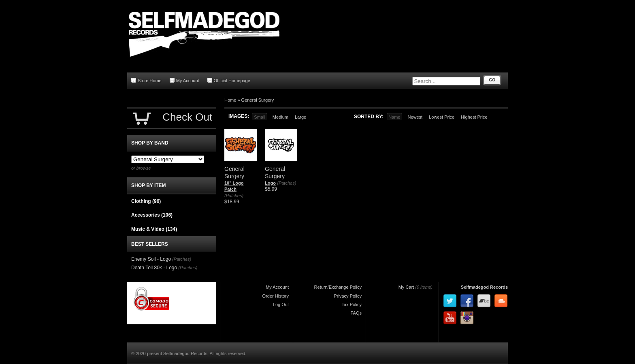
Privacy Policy (348, 296)
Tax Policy (352, 304)
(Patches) (234, 196)
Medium (280, 117)
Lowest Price (442, 117)
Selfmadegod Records (484, 287)
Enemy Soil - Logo (151, 259)
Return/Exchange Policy (338, 287)
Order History (276, 296)
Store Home (146, 80)
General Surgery (258, 100)
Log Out (281, 304)
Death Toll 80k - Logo (154, 268)
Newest (415, 117)
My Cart (406, 287)
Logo (270, 183)
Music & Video (154, 229)
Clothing (146, 201)
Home (230, 100)
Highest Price (474, 117)
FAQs (356, 313)
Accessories (152, 215)
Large (300, 117)
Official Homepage (229, 80)
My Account (184, 80)
